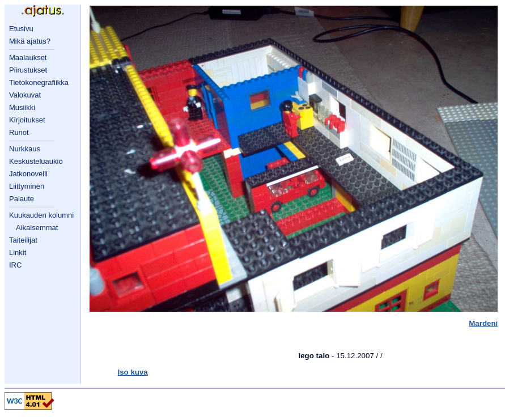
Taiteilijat (23, 240)
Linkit (18, 253)
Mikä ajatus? (30, 41)
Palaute (22, 199)
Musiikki (22, 107)
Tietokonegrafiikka (39, 82)
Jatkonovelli (28, 174)
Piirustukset (28, 70)
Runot (19, 132)
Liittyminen (27, 186)
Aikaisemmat (37, 228)
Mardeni (483, 323)
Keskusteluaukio (36, 161)
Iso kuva (132, 372)
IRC (15, 265)
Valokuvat (25, 95)
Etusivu (21, 29)
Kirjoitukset (27, 120)
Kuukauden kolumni (41, 215)
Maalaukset (28, 58)
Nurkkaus (25, 149)
